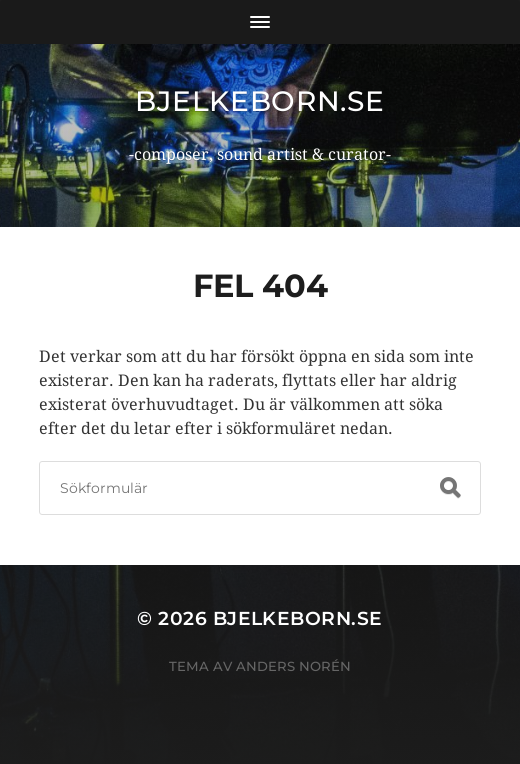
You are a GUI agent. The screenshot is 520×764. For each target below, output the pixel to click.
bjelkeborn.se (259, 101)
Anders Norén (293, 666)
